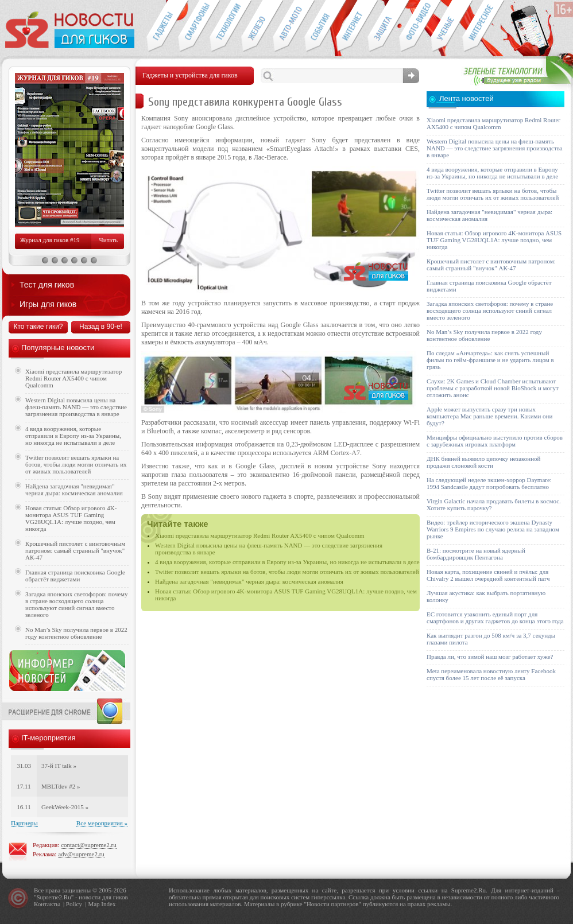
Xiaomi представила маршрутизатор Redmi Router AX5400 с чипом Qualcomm (260, 535)
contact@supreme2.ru (89, 845)
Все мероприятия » (102, 823)
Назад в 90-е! (101, 327)
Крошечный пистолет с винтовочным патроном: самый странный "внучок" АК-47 (75, 550)
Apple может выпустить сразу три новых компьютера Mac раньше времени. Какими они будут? (489, 416)
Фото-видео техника (415, 26)
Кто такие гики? (38, 327)
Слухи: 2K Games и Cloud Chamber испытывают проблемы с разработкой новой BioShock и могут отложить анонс (493, 388)
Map (94, 904)
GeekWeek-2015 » (65, 807)
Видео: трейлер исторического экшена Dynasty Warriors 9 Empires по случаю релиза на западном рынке (493, 529)
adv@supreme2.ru (81, 854)
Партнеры (24, 823)
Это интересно (483, 26)
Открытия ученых (446, 26)
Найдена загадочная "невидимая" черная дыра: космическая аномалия (249, 581)
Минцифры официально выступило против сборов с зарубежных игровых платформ (495, 441)
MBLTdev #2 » (61, 786)
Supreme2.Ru (54, 897)
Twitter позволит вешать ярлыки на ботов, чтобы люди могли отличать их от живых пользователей (287, 572)
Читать (109, 240)
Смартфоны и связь (194, 26)
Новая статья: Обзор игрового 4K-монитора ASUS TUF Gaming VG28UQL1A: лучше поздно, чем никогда (71, 518)
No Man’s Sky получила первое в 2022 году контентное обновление (76, 633)
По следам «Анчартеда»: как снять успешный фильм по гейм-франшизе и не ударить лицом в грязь (490, 360)
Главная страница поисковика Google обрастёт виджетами (75, 576)
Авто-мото (289, 26)
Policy (74, 904)
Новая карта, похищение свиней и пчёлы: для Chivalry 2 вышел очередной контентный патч (488, 575)
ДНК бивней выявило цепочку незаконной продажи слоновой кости (484, 462)
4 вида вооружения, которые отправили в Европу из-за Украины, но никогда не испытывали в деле (287, 562)
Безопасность (383, 26)
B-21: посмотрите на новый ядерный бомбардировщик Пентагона (476, 554)
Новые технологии (225, 26)
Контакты (47, 904)
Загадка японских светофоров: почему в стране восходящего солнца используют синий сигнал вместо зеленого (77, 604)
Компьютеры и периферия (257, 26)
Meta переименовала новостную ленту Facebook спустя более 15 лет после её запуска (491, 674)
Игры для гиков (48, 304)
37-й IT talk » (59, 766)
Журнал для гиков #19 (50, 240)
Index (108, 904)
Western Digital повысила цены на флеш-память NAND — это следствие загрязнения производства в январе (76, 407)
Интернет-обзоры (352, 26)
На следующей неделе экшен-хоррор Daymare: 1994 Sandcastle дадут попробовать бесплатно (489, 483)
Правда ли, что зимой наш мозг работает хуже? (490, 657)
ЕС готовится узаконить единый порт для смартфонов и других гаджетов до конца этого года (495, 618)
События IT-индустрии (320, 26)
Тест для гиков (47, 285)
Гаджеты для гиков (162, 26)
